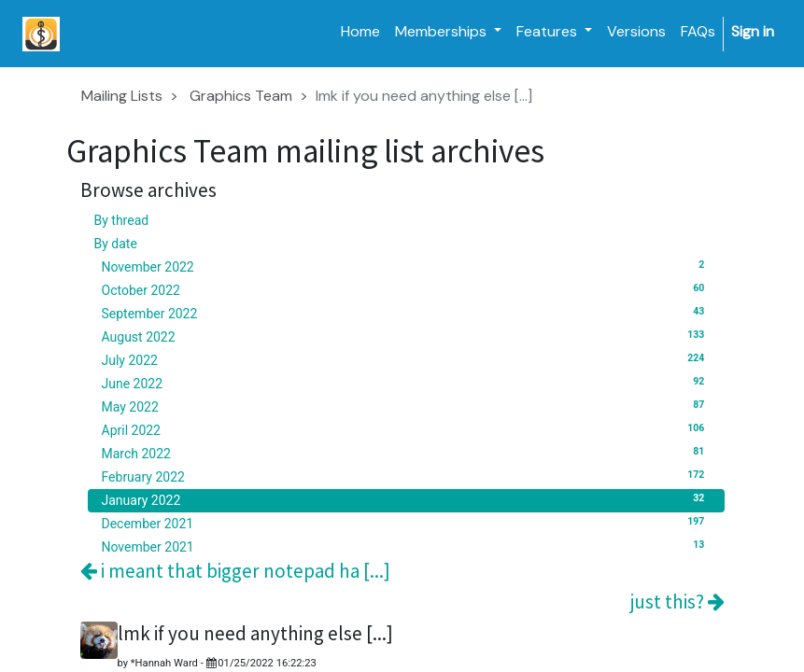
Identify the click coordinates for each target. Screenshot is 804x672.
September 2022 (406, 313)
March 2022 (406, 453)
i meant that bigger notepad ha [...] (235, 571)
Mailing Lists (122, 96)
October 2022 (406, 289)
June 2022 (406, 383)
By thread (122, 220)
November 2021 (406, 546)
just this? (677, 602)
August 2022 (406, 336)
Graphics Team (241, 96)
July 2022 (406, 359)
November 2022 (406, 266)
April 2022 (406, 429)
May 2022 (406, 406)
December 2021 (406, 523)
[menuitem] (360, 32)
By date (116, 244)
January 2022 (406, 499)
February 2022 (406, 476)
